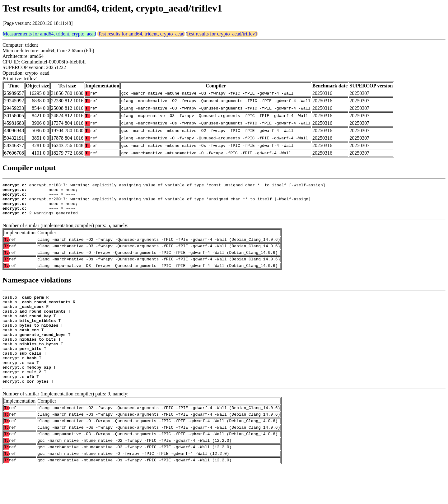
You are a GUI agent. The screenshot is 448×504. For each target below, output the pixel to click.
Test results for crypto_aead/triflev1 (222, 34)
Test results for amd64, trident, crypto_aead (141, 34)
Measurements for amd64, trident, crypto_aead (49, 34)
